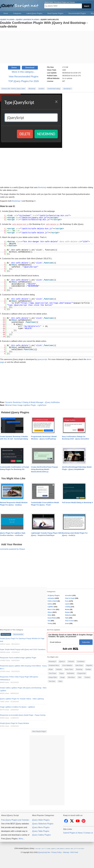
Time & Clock (69, 621)
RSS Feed (74, 852)
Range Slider (53, 677)
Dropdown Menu (54, 665)
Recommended (18, 634)
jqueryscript (42, 359)
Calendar (59, 669)
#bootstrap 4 (67, 89)
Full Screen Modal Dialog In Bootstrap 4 (77, 502)
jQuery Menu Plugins (41, 827)
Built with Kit (71, 649)
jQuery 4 (62, 661)
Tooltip (50, 623)
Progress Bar (82, 673)
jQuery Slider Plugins (41, 820)
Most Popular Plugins (55, 13)
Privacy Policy (56, 852)
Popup (62, 673)
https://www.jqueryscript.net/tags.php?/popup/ (47, 303)
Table (67, 618)
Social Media (52, 618)
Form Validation (67, 665)
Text (49, 621)
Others (50, 612)
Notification (71, 673)
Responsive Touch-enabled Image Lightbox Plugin (18, 658)
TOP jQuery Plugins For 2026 (23, 81)
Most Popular (6, 634)
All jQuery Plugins (54, 595)
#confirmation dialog (54, 89)
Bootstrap (42, 187)
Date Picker (79, 665)
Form (67, 601)
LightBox (51, 607)
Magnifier (89, 665)
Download (30, 68)
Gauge (62, 677)
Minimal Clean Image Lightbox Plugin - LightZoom (26, 405)
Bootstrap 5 (52, 661)
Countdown (81, 661)
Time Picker (52, 673)
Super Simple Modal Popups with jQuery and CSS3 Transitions (23, 649)
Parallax (88, 669)
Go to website (67, 78)
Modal (51, 669)
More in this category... (24, 72)
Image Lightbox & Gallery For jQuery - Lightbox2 (17, 707)
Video (60, 681)
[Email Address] (63, 642)
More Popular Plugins (39, 731)
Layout (67, 604)
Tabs (80, 677)
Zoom (67, 623)
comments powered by (12, 549)
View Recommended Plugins (23, 77)
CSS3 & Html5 (52, 601)
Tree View (52, 681)
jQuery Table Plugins (41, 831)
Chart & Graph (70, 598)
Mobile (67, 609)
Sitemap (66, 852)
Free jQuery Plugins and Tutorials (20, 5)
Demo (14, 68)
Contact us (89, 833)
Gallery (50, 604)
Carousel (71, 661)
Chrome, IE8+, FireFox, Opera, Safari (13, 89)
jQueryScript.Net (44, 852)
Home (6, 13)
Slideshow (68, 615)
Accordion (68, 595)
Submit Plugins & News (73, 833)
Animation (51, 598)
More (21, 839)
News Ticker (69, 669)
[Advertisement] (47, 47)
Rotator (68, 612)
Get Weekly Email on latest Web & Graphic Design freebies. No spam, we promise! (70, 635)
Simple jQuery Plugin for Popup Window (14, 723)
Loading (68, 607)
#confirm (41, 89)
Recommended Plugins (77, 13)
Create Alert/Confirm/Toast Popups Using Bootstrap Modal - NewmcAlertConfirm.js (45, 469)
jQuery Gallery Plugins (41, 835)
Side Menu (71, 677)
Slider (50, 615)
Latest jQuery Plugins (34, 13)
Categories (17, 13)
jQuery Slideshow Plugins (43, 824)
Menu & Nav (52, 609)
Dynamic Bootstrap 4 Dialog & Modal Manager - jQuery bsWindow (32, 402)
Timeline (87, 677)
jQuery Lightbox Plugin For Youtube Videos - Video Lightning (22, 699)
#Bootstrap (32, 89)
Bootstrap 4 (17, 201)
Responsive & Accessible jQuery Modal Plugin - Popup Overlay (23, 715)
